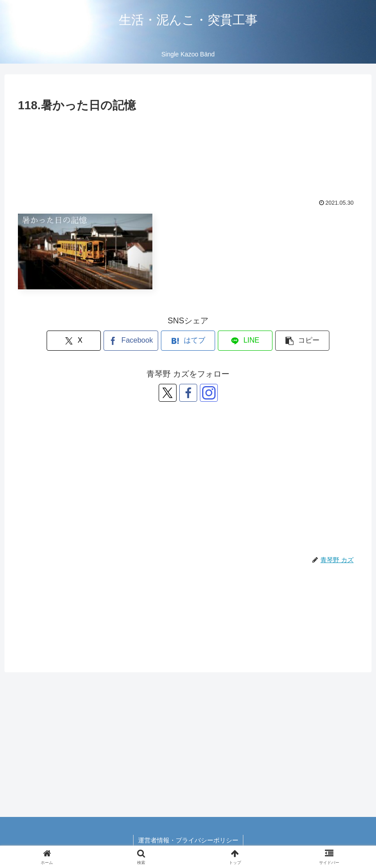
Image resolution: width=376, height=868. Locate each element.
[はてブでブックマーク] (188, 341)
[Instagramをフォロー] (209, 393)
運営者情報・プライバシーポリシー (188, 840)
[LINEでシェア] (245, 341)
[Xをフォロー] (168, 393)
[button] (302, 341)
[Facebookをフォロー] (188, 393)
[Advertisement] (188, 150)
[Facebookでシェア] (131, 341)
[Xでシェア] (74, 341)
